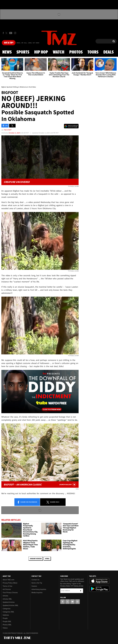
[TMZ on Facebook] (3, 33)
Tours (93, 52)
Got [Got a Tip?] (9, 43)
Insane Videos (36, 559)
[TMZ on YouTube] (72, 602)
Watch (59, 52)
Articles (5, 596)
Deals (108, 52)
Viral (47, 559)
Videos (5, 628)
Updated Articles (9, 602)
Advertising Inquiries (39, 589)
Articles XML (7, 599)
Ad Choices (7, 589)
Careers (34, 586)
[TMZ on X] (7, 33)
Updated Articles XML (10, 605)
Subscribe (81, 591)
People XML (7, 621)
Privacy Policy (65, 586)
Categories (7, 609)
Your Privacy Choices (10, 593)
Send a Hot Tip (37, 583)
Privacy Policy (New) (10, 583)
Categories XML (8, 612)
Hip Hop (41, 52)
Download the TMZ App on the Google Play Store (99, 589)
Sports (23, 52)
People (5, 618)
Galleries (6, 615)
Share (27, 502)
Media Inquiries (37, 593)
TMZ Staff (7, 130)
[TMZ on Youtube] (11, 33)
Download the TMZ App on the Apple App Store (99, 581)
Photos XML (7, 625)
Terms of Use (7, 586)
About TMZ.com (8, 580)
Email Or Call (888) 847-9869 (28, 43)
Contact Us (35, 580)
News (7, 52)
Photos (76, 52)
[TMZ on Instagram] (15, 33)
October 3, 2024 (14, 133)
